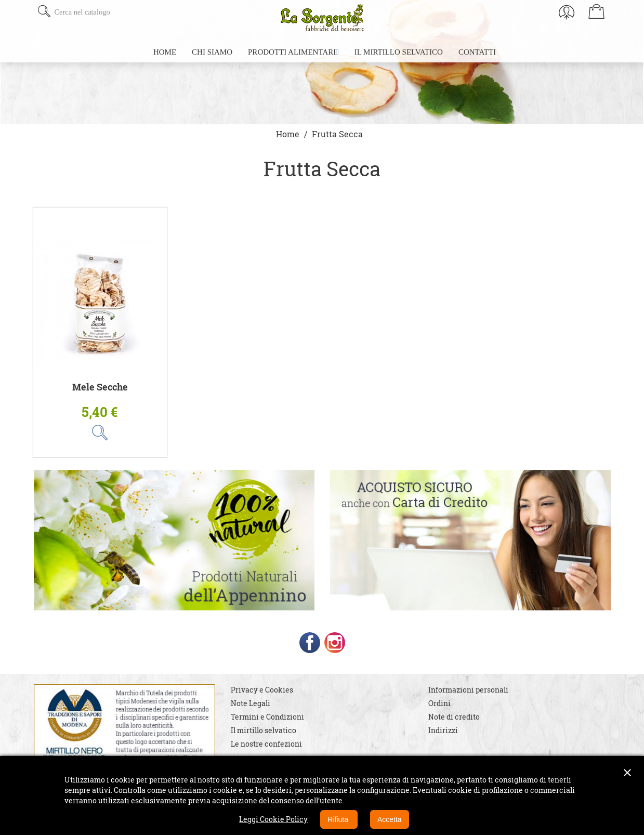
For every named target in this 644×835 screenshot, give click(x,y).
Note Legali (251, 703)
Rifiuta (339, 819)
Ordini (439, 703)
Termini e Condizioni (267, 717)
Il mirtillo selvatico (264, 730)
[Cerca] (116, 12)
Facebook (310, 643)
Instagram (335, 643)
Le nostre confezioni (266, 744)
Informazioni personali (468, 690)
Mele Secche (100, 387)
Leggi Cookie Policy (273, 819)
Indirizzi (443, 730)
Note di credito (454, 717)
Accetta (390, 819)
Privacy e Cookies (262, 690)
